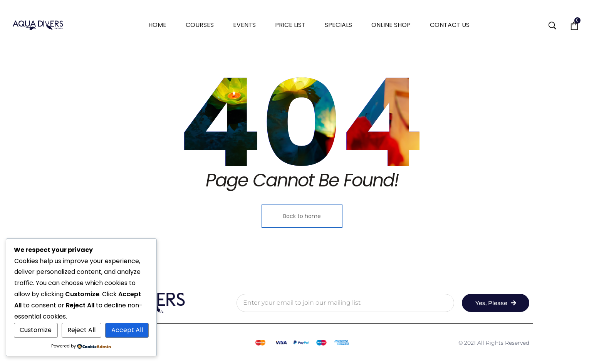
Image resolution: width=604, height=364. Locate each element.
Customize (36, 330)
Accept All (127, 330)
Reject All (81, 330)
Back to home (302, 216)
